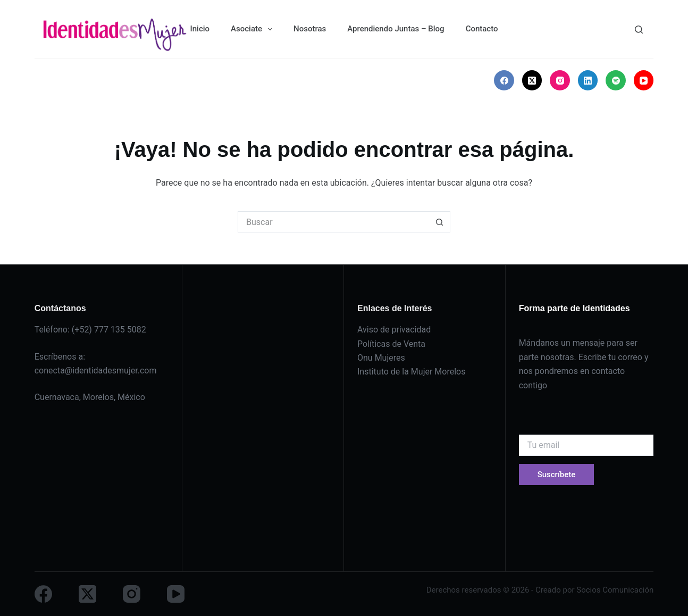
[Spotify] (616, 80)
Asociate (254, 29)
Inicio (200, 29)
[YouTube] (644, 80)
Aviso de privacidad (394, 330)
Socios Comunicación (615, 590)
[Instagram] (560, 80)
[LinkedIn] (588, 80)
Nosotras (310, 29)
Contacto (482, 29)
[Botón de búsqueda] (440, 222)
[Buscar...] (333, 222)
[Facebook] (504, 80)
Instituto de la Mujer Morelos (411, 372)
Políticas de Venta (391, 344)
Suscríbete (557, 475)
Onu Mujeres (381, 358)
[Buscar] (639, 30)
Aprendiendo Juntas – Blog (396, 29)
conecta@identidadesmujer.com (96, 371)
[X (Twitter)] (532, 80)
